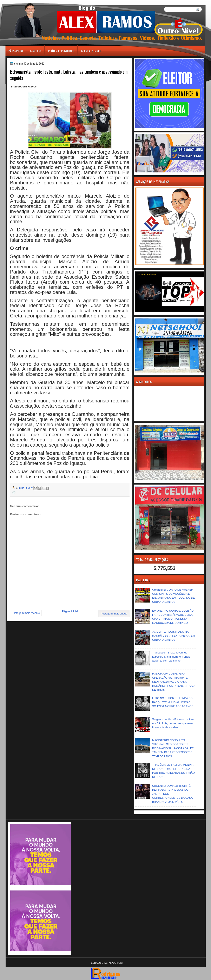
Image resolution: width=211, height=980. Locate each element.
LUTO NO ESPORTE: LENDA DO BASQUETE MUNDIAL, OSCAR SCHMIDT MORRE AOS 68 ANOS (173, 702)
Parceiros (36, 51)
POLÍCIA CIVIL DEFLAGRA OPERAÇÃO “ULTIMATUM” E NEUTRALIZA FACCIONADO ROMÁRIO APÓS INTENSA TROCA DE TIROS (174, 682)
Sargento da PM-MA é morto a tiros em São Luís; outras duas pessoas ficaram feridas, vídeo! (173, 723)
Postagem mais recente (26, 613)
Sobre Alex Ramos (91, 51)
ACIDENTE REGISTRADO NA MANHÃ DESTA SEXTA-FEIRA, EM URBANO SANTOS (174, 636)
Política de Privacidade (61, 51)
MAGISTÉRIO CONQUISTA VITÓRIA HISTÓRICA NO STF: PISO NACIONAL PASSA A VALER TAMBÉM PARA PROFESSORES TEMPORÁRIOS (173, 748)
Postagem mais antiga (114, 614)
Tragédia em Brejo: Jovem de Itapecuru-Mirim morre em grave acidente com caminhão (171, 657)
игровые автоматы (24, 2)
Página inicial (16, 51)
